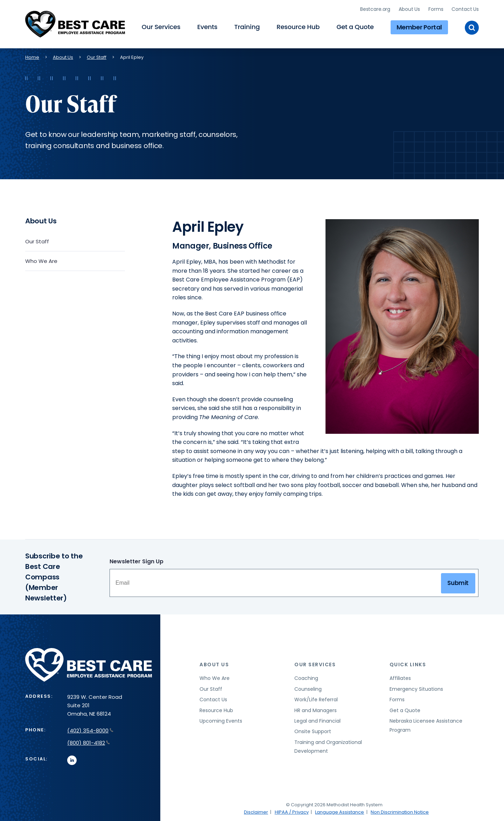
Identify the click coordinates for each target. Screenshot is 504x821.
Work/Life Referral (316, 699)
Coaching (306, 677)
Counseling (308, 688)
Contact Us (465, 9)
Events (207, 26)
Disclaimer (256, 811)
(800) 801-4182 (89, 742)
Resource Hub (298, 26)
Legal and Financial (317, 720)
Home (32, 56)
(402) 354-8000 (90, 729)
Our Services (161, 26)
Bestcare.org (375, 9)
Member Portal (419, 26)
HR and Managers (316, 709)
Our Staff (97, 56)
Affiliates (400, 677)
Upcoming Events (221, 720)
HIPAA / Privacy (292, 811)
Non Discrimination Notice (400, 811)
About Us (409, 9)
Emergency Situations (416, 688)
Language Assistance (339, 811)
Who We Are (41, 260)
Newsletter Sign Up (136, 560)
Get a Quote (355, 26)
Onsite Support (313, 731)
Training (247, 26)
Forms (436, 9)
